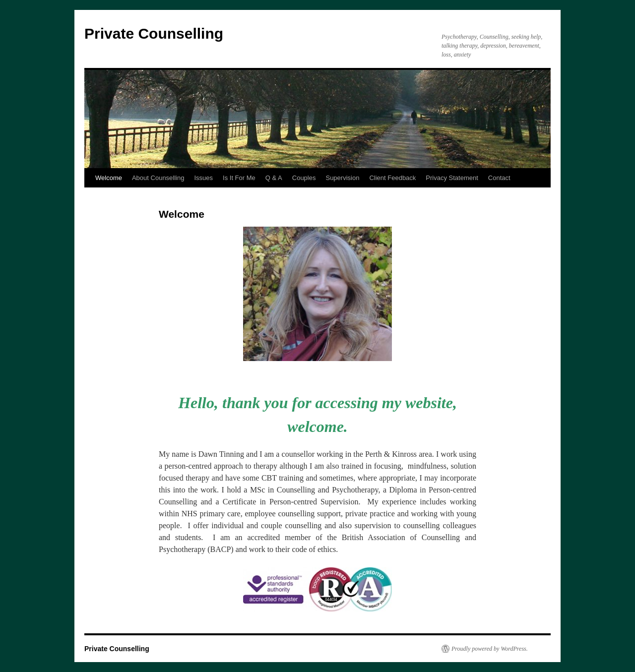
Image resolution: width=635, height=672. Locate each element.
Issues (203, 178)
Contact (499, 178)
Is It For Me (239, 178)
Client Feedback (392, 178)
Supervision (342, 178)
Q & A (274, 178)
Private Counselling (154, 33)
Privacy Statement (452, 178)
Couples (304, 178)
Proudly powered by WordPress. (490, 649)
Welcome (109, 178)
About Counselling (158, 178)
